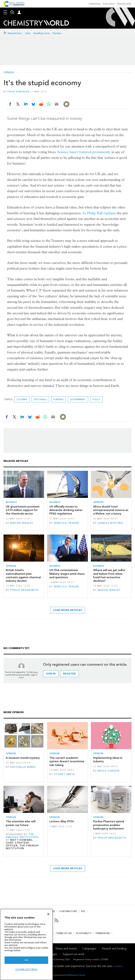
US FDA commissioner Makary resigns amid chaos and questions (67, 574)
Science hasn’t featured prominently (84, 152)
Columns (22, 399)
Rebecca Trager (67, 523)
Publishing (94, 4)
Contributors (68, 911)
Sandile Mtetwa (110, 523)
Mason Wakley (22, 523)
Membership (124, 4)
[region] (26, 944)
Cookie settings (26, 969)
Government (78, 399)
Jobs (28, 33)
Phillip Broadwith (24, 590)
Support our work (73, 954)
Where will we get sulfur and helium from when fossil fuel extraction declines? (109, 575)
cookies (118, 966)
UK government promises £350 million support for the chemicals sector (23, 510)
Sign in (51, 674)
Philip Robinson (19, 92)
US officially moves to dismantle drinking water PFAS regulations (66, 510)
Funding (58, 399)
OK (26, 960)
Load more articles (68, 610)
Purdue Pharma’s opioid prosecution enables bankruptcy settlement (109, 825)
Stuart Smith (65, 774)
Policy (96, 399)
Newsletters (15, 33)
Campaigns (89, 948)
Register (69, 674)
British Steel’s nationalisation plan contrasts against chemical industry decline (23, 575)
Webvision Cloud (76, 975)
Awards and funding (114, 948)
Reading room (42, 33)
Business (11, 502)
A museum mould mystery (23, 758)
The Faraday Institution (22, 836)
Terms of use (64, 933)
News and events (66, 948)
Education (109, 4)
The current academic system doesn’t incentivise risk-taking (67, 761)
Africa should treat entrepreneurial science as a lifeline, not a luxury (111, 510)
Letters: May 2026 (62, 821)
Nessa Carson (109, 771)
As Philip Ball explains (99, 213)
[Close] (48, 914)
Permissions (103, 933)
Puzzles (57, 33)
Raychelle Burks (23, 767)
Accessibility (84, 933)
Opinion (9, 73)
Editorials (40, 399)
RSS (83, 911)
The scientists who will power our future (21, 823)
